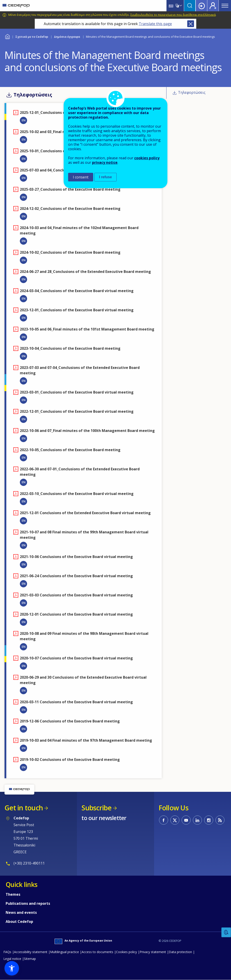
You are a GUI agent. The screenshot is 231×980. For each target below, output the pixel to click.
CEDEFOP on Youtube (186, 820)
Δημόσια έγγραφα (67, 37)
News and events (21, 912)
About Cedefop (19, 921)
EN (24, 120)
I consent (81, 177)
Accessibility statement (31, 952)
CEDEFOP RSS (220, 820)
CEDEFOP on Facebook (164, 820)
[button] (12, 968)
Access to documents (97, 952)
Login (201, 6)
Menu (225, 6)
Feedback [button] (226, 932)
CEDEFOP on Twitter (175, 820)
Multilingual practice (65, 952)
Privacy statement (153, 952)
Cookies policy (126, 952)
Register (213, 6)
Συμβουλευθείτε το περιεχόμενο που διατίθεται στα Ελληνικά (173, 15)
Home (7, 36)
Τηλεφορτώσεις (192, 92)
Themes (13, 894)
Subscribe (96, 808)
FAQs (7, 952)
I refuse (105, 177)
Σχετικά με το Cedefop (32, 37)
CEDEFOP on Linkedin (197, 820)
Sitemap (30, 959)
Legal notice (12, 959)
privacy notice (105, 162)
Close (191, 24)
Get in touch (24, 808)
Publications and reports (28, 903)
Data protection (180, 952)
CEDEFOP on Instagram (209, 820)
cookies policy (147, 158)
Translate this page (155, 24)
